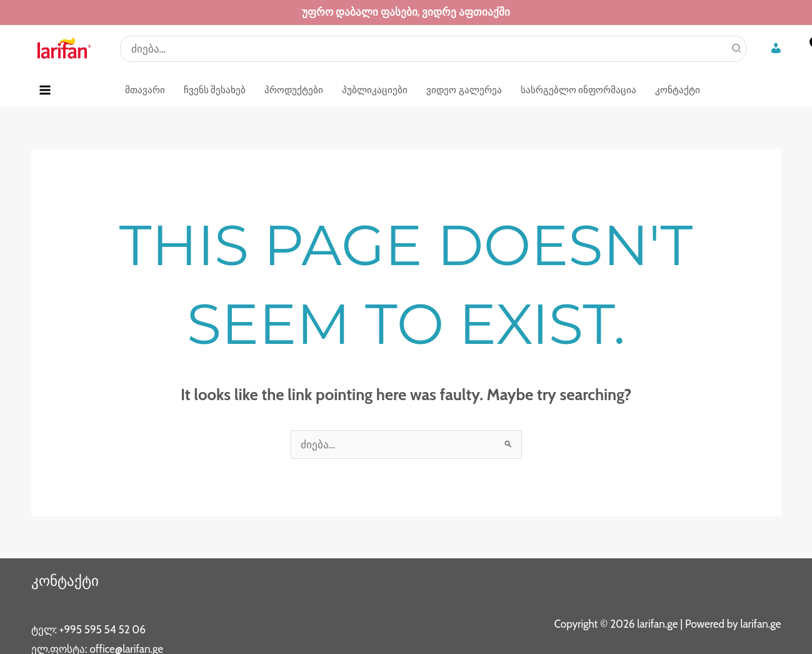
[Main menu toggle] (46, 90)
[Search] (737, 49)
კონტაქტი (66, 581)
